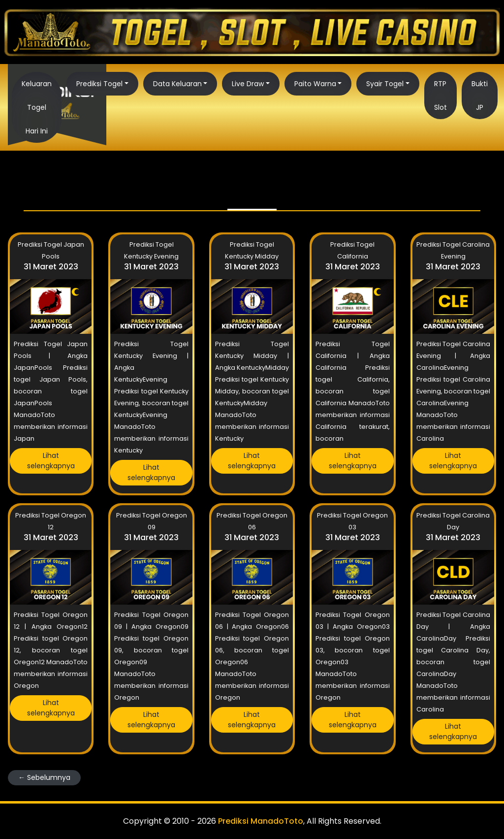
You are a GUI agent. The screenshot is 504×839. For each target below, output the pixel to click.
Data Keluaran (177, 84)
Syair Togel (385, 84)
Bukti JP (480, 96)
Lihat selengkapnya (51, 461)
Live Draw (248, 84)
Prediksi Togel (99, 84)
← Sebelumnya (44, 777)
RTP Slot (441, 96)
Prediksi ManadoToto (261, 821)
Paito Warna (315, 84)
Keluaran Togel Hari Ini (37, 107)
